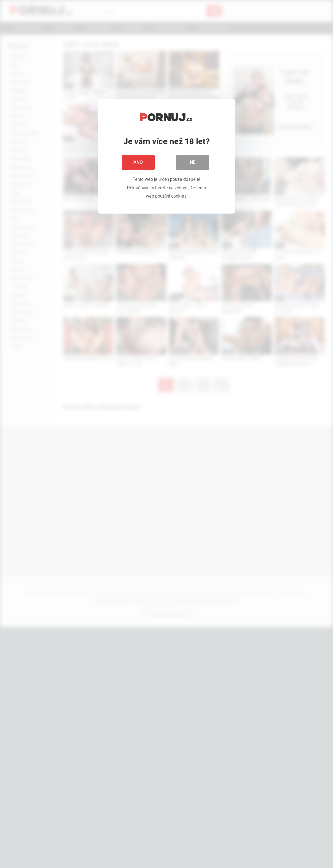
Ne (193, 162)
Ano (138, 162)
